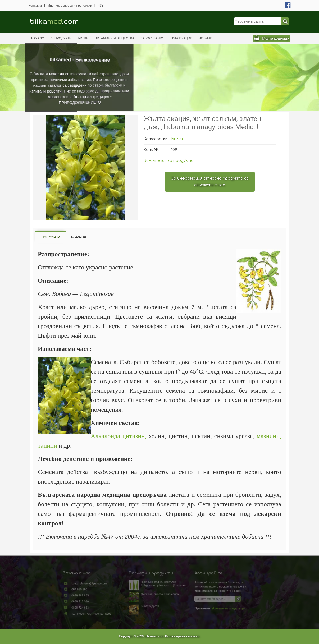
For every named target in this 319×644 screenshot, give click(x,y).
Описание (50, 237)
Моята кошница (276, 38)
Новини (206, 38)
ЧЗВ (101, 6)
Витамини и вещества (114, 38)
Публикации (182, 38)
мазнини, (269, 436)
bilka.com (54, 22)
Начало (38, 38)
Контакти (35, 6)
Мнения (78, 237)
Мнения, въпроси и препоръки (70, 6)
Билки (83, 38)
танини (47, 445)
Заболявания (152, 38)
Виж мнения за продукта (169, 161)
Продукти (61, 38)
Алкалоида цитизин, (119, 436)
